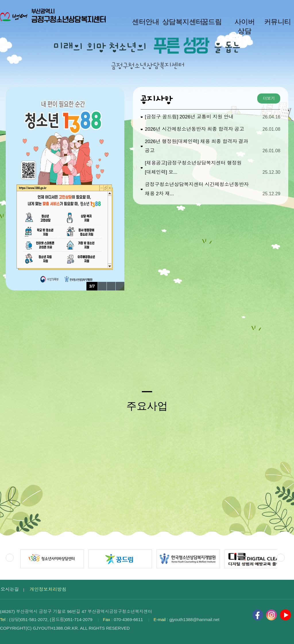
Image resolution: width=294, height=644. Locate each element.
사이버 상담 (245, 26)
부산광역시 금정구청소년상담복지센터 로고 (55, 20)
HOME (276, 6)
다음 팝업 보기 (120, 286)
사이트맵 (286, 6)
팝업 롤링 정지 (111, 286)
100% (255, 6)
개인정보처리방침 (48, 589)
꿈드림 (212, 22)
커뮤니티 (278, 22)
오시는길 (10, 589)
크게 (267, 6)
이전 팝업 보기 (102, 286)
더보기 (269, 98)
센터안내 (146, 22)
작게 (240, 6)
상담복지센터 (179, 22)
